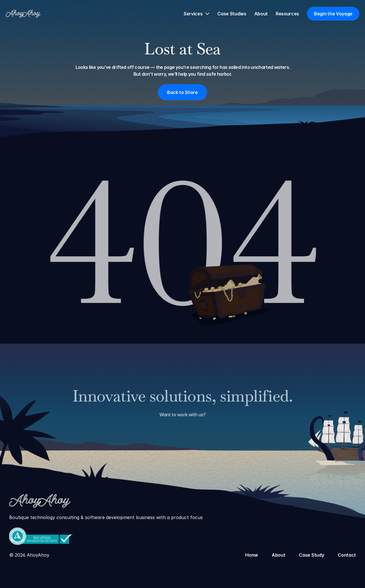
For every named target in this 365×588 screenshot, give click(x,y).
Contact (347, 555)
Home (252, 555)
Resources (287, 14)
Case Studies (232, 14)
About (261, 14)
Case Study (311, 555)
